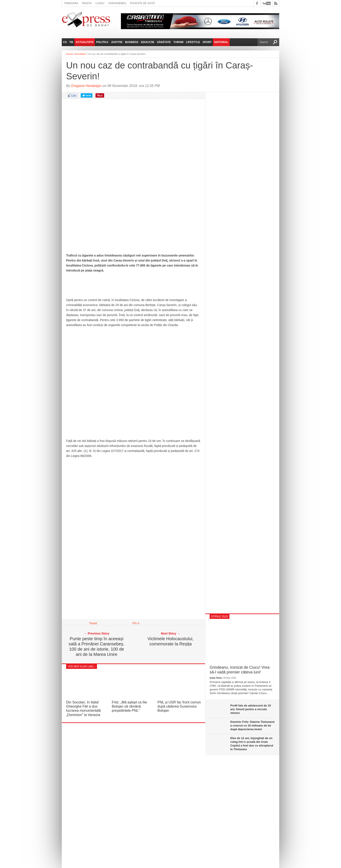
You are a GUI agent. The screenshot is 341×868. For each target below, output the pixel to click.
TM (71, 42)
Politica (102, 42)
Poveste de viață (142, 3)
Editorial (221, 42)
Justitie (117, 42)
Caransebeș (117, 3)
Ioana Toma (216, 678)
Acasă (69, 54)
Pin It (136, 623)
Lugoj (100, 3)
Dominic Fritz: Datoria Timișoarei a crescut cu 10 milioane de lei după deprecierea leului (252, 726)
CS (65, 42)
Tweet (93, 623)
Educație (148, 42)
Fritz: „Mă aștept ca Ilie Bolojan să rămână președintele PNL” (129, 706)
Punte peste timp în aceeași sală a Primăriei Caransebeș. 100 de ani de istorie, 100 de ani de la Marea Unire (97, 646)
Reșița (87, 3)
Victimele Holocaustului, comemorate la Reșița (170, 641)
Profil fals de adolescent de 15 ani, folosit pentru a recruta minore (251, 709)
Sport (207, 42)
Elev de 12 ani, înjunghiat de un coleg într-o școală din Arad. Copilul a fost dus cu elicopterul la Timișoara (252, 744)
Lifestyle (193, 42)
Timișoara (71, 3)
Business (132, 42)
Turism (178, 42)
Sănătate (164, 42)
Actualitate (85, 42)
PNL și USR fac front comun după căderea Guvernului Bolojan (179, 706)
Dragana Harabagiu (86, 86)
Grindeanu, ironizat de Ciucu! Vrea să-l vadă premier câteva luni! (240, 670)
